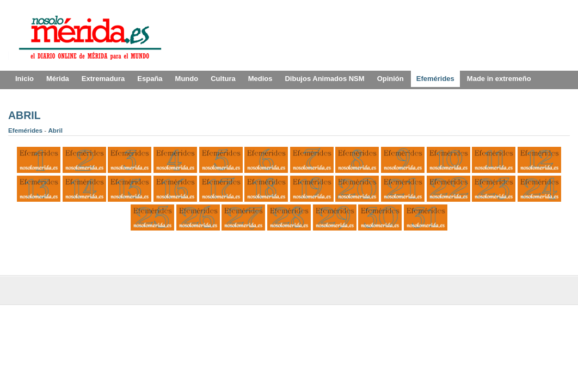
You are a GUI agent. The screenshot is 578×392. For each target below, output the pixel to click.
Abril (55, 130)
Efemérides (26, 130)
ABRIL (24, 115)
